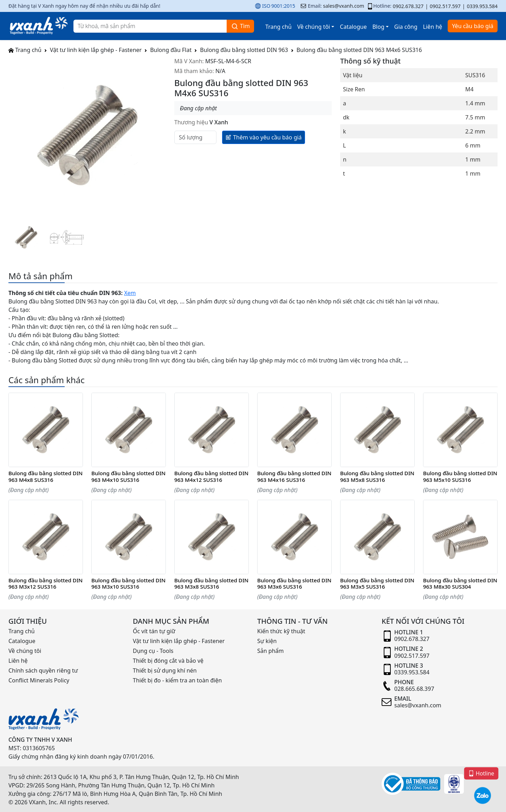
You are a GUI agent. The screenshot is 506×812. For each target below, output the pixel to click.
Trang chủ (278, 27)
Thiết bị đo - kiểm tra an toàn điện (177, 680)
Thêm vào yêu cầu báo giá (264, 137)
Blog (378, 27)
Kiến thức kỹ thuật (281, 631)
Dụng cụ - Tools (153, 651)
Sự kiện (267, 641)
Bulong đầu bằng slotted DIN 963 (244, 50)
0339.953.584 (482, 6)
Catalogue (353, 27)
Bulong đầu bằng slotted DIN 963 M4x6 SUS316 (359, 50)
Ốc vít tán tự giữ (154, 631)
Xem (130, 293)
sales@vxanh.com (343, 6)
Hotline (481, 773)
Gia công (406, 27)
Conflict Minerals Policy (39, 680)
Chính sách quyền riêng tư (43, 670)
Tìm (240, 26)
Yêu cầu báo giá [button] (473, 26)
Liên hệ (433, 27)
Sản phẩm (270, 651)
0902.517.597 (445, 6)
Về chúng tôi (314, 27)
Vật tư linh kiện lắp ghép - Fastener (96, 50)
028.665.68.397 (414, 689)
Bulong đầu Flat (171, 50)
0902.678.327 (408, 6)
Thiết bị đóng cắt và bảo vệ (168, 661)
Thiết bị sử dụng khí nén (165, 670)
